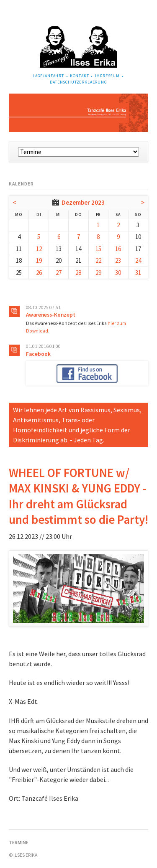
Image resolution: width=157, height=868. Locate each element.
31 (138, 273)
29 (98, 273)
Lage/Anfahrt (48, 76)
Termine (19, 842)
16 (118, 249)
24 (138, 260)
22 (98, 260)
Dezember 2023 (83, 202)
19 (39, 260)
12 (39, 249)
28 (78, 273)
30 (118, 273)
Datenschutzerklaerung (78, 82)
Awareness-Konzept (51, 315)
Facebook (38, 354)
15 (98, 249)
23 (118, 260)
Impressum (108, 76)
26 (39, 273)
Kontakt (80, 76)
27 (59, 273)
